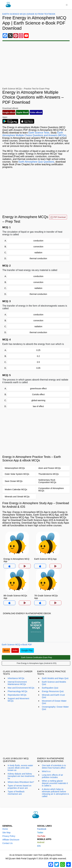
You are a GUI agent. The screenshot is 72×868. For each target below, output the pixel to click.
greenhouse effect (38, 388)
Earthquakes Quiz (50, 688)
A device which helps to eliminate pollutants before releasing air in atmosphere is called (55, 793)
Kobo (15, 650)
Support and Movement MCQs (18, 700)
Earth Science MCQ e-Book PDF (17, 645)
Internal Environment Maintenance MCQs (17, 683)
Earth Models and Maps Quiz (55, 678)
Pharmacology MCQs (17, 691)
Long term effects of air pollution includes (52, 776)
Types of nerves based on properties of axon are (19, 787)
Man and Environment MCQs (21, 688)
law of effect (38, 406)
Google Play (27, 650)
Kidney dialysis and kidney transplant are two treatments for (21, 776)
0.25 (38, 350)
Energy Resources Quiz (53, 691)
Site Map (6, 833)
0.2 (38, 356)
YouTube (41, 836)
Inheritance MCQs (16, 678)
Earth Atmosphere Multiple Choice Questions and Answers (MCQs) (34, 134)
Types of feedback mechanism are (16, 793)
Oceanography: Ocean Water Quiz (55, 708)
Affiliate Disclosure (11, 840)
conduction (38, 241)
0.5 (38, 362)
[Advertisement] (36, 64)
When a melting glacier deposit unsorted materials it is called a (55, 783)
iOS (39, 846)
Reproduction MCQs (17, 695)
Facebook (42, 829)
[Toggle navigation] (67, 5)
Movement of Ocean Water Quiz (54, 702)
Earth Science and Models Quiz (54, 683)
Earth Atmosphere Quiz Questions (36, 162)
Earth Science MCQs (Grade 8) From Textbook (29, 14)
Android (41, 842)
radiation (38, 253)
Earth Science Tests (39, 133)
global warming (38, 400)
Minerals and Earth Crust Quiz (53, 696)
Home (5, 829)
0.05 (38, 368)
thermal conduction (38, 258)
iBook (6, 650)
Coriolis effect (38, 394)
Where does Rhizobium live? (21, 782)
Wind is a (46, 771)
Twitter (40, 833)
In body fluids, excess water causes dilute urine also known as (20, 768)
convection (38, 247)
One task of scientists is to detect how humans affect (54, 767)
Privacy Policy (9, 836)
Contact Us (7, 843)
